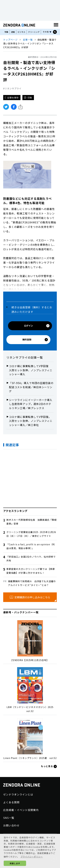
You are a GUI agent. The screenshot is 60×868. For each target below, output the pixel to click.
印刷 (28, 98)
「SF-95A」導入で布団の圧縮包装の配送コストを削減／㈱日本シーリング (31, 387)
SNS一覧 (9, 818)
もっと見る (49, 766)
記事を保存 (12, 98)
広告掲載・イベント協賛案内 (21, 810)
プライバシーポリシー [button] (32, 857)
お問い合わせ (11, 825)
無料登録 (35, 340)
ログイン (37, 326)
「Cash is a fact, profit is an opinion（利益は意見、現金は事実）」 (31, 546)
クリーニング (34, 32)
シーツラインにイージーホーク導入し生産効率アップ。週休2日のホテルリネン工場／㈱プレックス (31, 404)
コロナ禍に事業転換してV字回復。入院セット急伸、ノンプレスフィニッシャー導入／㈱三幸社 (31, 421)
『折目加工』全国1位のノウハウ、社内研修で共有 (31, 559)
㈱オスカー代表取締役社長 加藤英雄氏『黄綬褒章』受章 (32, 522)
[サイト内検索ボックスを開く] (55, 32)
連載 (13, 32)
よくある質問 (11, 802)
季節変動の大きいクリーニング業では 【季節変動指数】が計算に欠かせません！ (31, 571)
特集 (6, 32)
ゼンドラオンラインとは (18, 794)
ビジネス (21, 32)
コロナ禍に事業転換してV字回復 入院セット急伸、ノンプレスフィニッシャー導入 (31, 370)
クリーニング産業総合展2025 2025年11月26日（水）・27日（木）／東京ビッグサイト (31, 534)
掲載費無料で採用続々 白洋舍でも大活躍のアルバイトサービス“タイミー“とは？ (32, 583)
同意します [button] (15, 863)
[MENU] (56, 25)
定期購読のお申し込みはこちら (30, 597)
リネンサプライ (13, 88)
